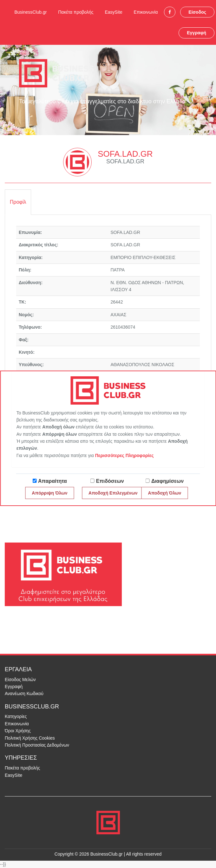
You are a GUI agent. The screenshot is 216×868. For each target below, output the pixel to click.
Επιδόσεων (110, 481)
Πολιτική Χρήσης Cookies (30, 738)
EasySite (113, 12)
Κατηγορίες (16, 716)
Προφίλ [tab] (18, 202)
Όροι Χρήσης (18, 731)
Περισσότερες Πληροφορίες (124, 455)
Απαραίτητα (52, 481)
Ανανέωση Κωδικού (24, 694)
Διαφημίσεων (167, 481)
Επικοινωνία (146, 12)
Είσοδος (197, 12)
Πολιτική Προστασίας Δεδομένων (37, 745)
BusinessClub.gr (30, 12)
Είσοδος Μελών (20, 680)
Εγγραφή (196, 33)
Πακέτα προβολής (76, 12)
